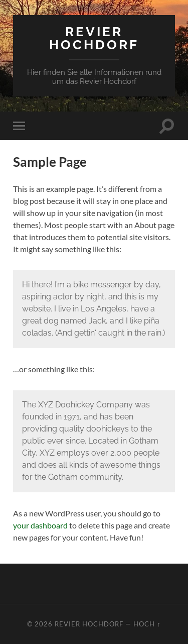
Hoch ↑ (147, 624)
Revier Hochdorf (94, 38)
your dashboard (40, 525)
